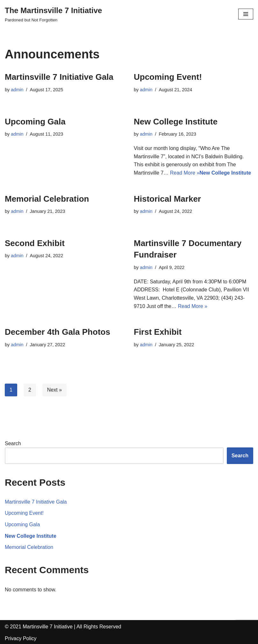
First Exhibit (158, 332)
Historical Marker (167, 199)
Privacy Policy (21, 638)
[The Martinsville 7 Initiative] (53, 14)
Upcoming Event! (168, 77)
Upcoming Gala (35, 122)
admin (17, 90)
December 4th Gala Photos (57, 332)
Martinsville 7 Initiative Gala (59, 77)
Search (13, 443)
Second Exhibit (35, 243)
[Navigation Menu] (246, 14)
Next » (54, 390)
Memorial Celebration (47, 199)
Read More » (185, 173)
